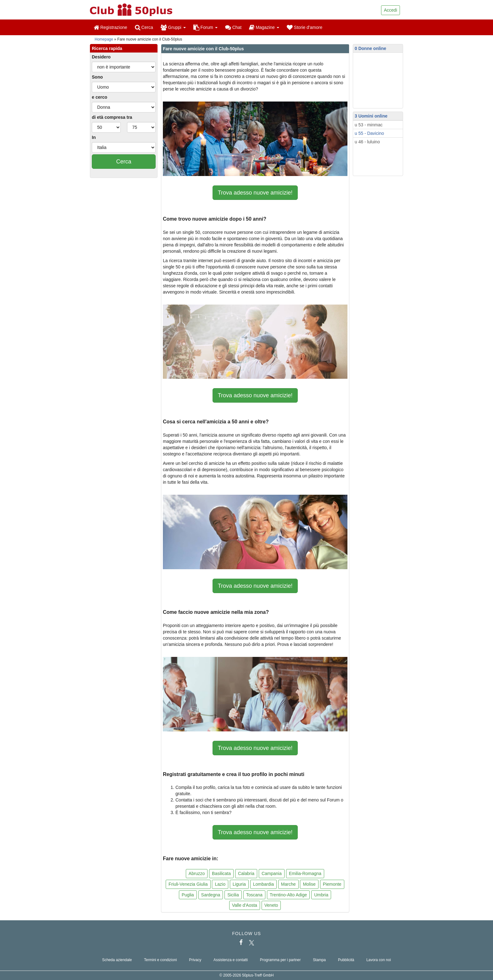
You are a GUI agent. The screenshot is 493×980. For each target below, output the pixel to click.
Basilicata (221, 873)
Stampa (319, 960)
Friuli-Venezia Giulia (188, 884)
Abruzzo (197, 873)
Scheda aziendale (117, 960)
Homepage (104, 39)
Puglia (188, 895)
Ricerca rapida (107, 48)
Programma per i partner (280, 960)
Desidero (101, 57)
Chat (233, 27)
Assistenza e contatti (231, 960)
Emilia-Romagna (305, 873)
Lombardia (263, 884)
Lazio (220, 884)
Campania (272, 873)
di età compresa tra (112, 117)
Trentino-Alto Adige (288, 895)
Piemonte (332, 884)
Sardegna (211, 895)
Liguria (239, 884)
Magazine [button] (264, 27)
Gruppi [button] (173, 27)
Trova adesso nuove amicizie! (255, 193)
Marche (288, 884)
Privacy (195, 960)
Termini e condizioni (160, 960)
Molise (309, 884)
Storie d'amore (305, 27)
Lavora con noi (379, 960)
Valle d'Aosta (245, 905)
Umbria (321, 895)
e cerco (100, 97)
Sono (97, 77)
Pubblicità (346, 960)
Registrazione (111, 27)
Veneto (271, 905)
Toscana (254, 895)
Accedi (391, 10)
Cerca (144, 27)
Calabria (246, 873)
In (94, 137)
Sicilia (233, 895)
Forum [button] (205, 27)
